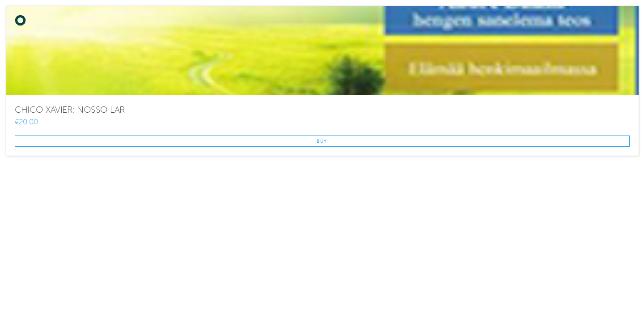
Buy (322, 141)
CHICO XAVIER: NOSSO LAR (70, 110)
